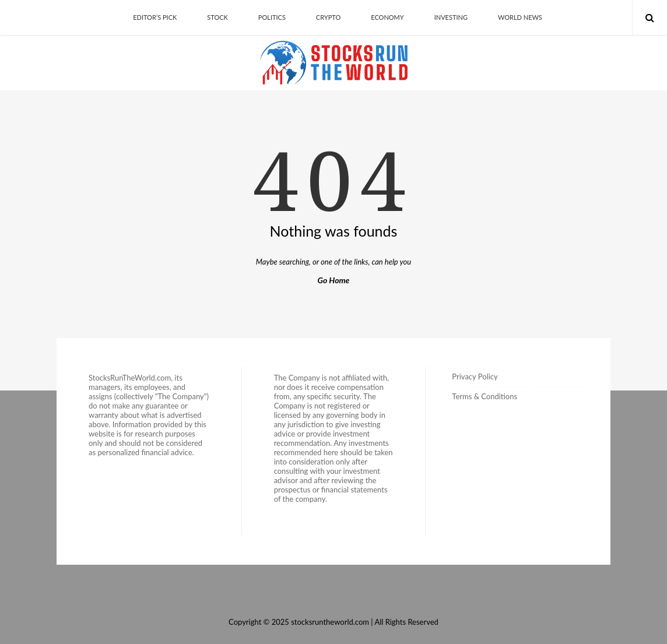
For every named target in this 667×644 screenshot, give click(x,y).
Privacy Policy (475, 376)
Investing (451, 17)
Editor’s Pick (155, 17)
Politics (272, 17)
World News (520, 17)
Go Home (334, 280)
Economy (387, 17)
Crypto (328, 17)
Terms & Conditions (485, 396)
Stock (217, 17)
